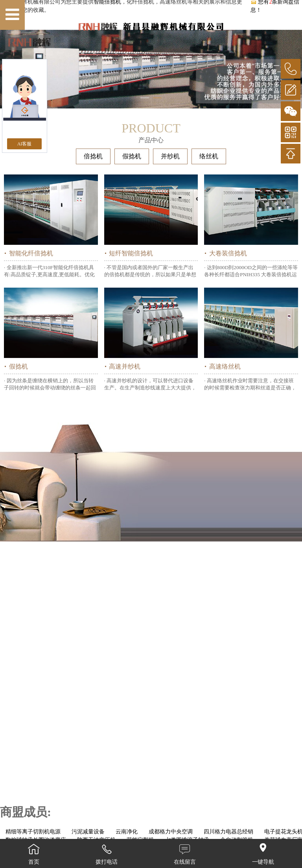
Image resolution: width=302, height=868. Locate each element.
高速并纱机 (125, 366)
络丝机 (209, 156)
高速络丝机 (225, 366)
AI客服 (25, 144)
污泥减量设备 (88, 832)
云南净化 (127, 832)
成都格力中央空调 (171, 832)
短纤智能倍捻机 (131, 253)
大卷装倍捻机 (228, 253)
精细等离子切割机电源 (33, 832)
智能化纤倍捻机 (31, 253)
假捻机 (132, 156)
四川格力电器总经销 (228, 832)
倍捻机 (93, 156)
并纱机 (170, 156)
